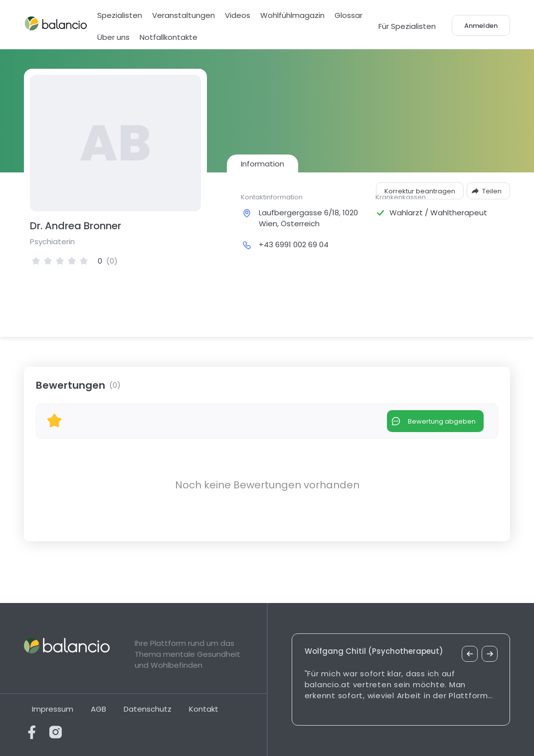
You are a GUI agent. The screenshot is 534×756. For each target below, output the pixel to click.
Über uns (113, 37)
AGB (98, 709)
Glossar (349, 15)
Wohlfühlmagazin (292, 15)
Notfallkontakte (169, 37)
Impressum (53, 709)
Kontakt (204, 709)
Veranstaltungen (183, 15)
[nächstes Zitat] (490, 654)
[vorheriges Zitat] (470, 654)
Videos (238, 15)
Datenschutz (148, 709)
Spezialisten (120, 15)
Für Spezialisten (407, 26)
